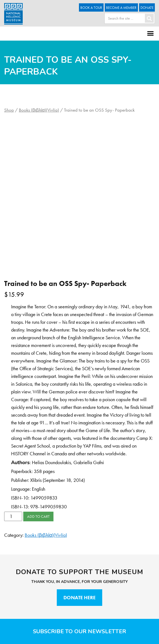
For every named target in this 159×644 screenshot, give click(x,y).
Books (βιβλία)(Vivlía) (39, 110)
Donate (147, 8)
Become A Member (121, 8)
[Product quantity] (13, 516)
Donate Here (79, 597)
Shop (9, 110)
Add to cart (38, 516)
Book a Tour (91, 8)
